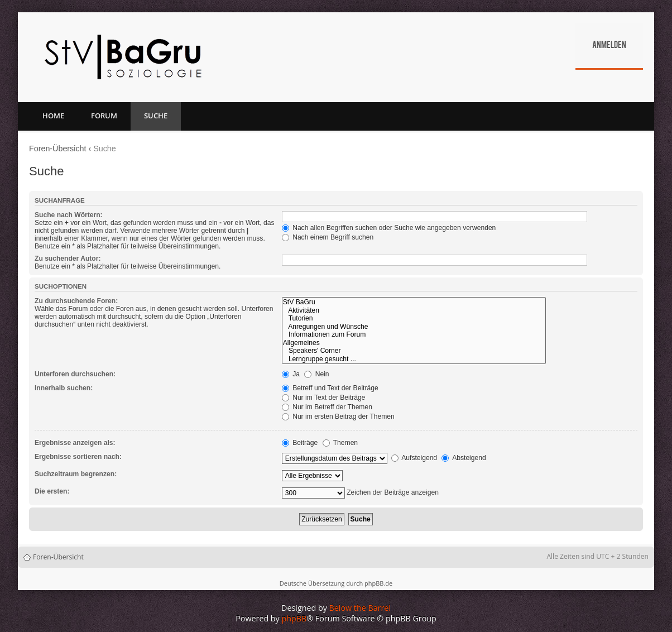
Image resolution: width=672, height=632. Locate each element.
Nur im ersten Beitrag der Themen (338, 416)
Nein (316, 374)
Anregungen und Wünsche (414, 327)
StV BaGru (414, 302)
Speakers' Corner (414, 351)
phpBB (294, 618)
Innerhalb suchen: (64, 388)
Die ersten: (52, 491)
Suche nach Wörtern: (69, 215)
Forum (104, 116)
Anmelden (609, 46)
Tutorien (414, 319)
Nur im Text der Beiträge (324, 398)
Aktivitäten (414, 311)
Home (53, 116)
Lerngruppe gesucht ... (414, 359)
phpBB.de (378, 583)
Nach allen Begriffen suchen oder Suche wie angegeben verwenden (389, 228)
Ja (291, 374)
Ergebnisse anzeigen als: (75, 443)
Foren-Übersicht (58, 149)
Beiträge (300, 443)
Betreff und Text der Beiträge (330, 388)
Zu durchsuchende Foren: (76, 301)
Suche (156, 116)
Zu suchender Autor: (68, 258)
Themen (340, 443)
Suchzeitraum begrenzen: (76, 474)
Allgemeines (414, 343)
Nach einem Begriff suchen (328, 237)
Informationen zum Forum (414, 335)
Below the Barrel (360, 608)
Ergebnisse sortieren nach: (78, 457)
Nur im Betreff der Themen (327, 407)
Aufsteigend (414, 458)
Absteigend (464, 458)
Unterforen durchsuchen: (75, 374)
